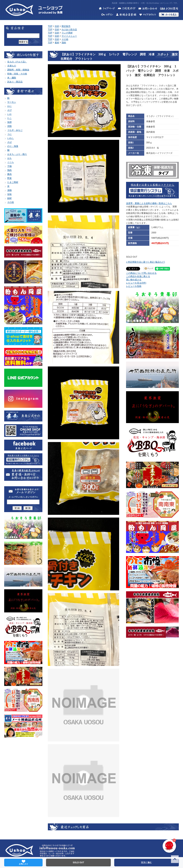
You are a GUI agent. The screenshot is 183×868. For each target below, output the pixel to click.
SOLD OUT (78, 863)
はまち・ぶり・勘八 (17, 154)
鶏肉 (9, 170)
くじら (11, 162)
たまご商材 (13, 182)
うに (9, 134)
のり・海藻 (13, 146)
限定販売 (66, 26)
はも (9, 158)
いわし (11, 138)
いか (9, 114)
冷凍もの (12, 66)
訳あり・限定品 (15, 82)
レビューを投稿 (134, 286)
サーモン (12, 102)
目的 (57, 26)
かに (9, 106)
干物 (9, 166)
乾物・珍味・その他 (17, 74)
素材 (57, 43)
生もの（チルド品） (17, 62)
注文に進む (146, 863)
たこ (9, 118)
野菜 (9, 178)
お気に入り (23, 862)
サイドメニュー (69, 36)
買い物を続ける (134, 280)
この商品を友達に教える (138, 276)
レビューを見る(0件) (136, 283)
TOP (50, 26)
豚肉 (9, 174)
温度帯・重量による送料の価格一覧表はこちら (149, 203)
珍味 (9, 194)
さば (9, 142)
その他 (11, 202)
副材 (9, 198)
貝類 (9, 126)
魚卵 (9, 122)
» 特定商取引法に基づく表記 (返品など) (145, 262)
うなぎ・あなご (15, 130)
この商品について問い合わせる (141, 273)
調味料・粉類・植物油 (18, 70)
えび (9, 110)
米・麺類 (12, 78)
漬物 (9, 190)
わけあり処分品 (69, 29)
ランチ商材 (67, 33)
